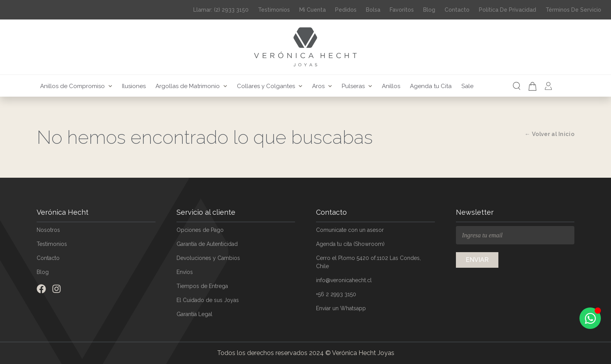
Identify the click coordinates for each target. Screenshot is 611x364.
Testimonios (274, 10)
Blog (429, 10)
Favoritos (402, 10)
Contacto (457, 10)
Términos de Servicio (573, 10)
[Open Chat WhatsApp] (590, 318)
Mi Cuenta (313, 10)
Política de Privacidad (508, 10)
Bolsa (373, 10)
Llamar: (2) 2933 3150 (221, 10)
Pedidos (346, 10)
